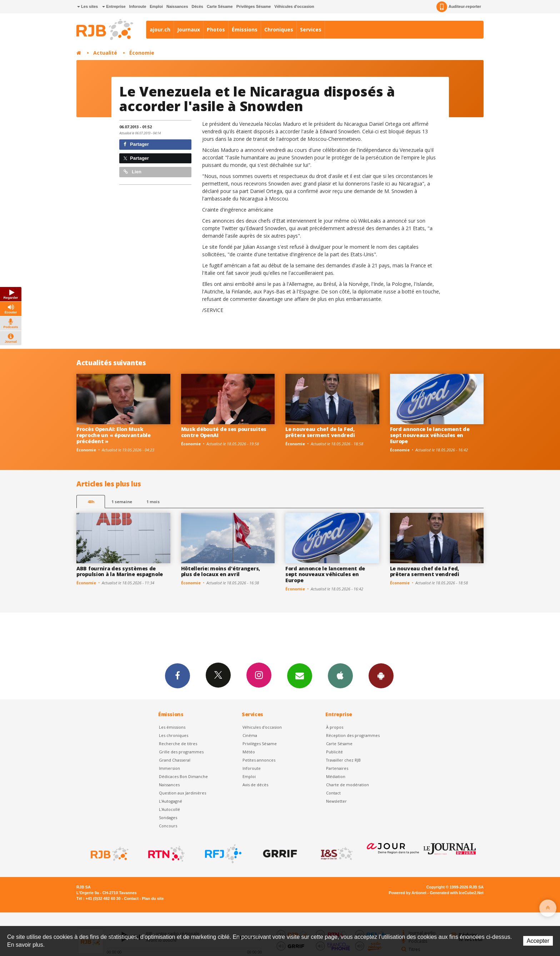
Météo (249, 752)
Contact (333, 793)
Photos (216, 29)
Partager (136, 144)
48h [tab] (91, 502)
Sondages (168, 818)
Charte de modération (347, 785)
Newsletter (336, 801)
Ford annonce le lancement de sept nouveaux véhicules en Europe (430, 435)
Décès (197, 6)
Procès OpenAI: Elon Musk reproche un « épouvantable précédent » (114, 435)
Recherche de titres (178, 744)
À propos (335, 727)
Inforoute (138, 6)
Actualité (105, 53)
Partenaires (337, 768)
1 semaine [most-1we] (122, 502)
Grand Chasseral (175, 760)
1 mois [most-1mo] (153, 502)
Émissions (245, 29)
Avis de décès (255, 785)
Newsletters (300, 675)
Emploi (156, 6)
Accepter (538, 941)
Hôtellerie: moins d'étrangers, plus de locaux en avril (221, 571)
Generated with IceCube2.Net (457, 893)
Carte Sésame (220, 6)
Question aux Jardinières (182, 793)
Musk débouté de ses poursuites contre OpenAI (224, 432)
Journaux (189, 29)
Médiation (336, 776)
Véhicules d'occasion (294, 6)
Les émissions (172, 727)
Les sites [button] (87, 6)
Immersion (169, 768)
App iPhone (340, 675)
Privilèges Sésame (254, 6)
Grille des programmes (181, 752)
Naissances (177, 6)
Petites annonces (259, 760)
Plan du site (153, 898)
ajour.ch (160, 29)
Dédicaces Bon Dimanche (183, 776)
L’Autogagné (171, 801)
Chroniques (279, 29)
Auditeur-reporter (459, 7)
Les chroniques (174, 735)
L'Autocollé (169, 809)
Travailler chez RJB (343, 760)
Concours (168, 826)
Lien (132, 172)
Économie (142, 53)
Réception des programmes (353, 735)
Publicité (334, 752)
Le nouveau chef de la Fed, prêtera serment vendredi (320, 432)
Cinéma (250, 735)
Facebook (177, 675)
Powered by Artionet (408, 893)
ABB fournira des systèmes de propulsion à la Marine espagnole (120, 571)
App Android (381, 675)
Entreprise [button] (114, 6)
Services (311, 29)
